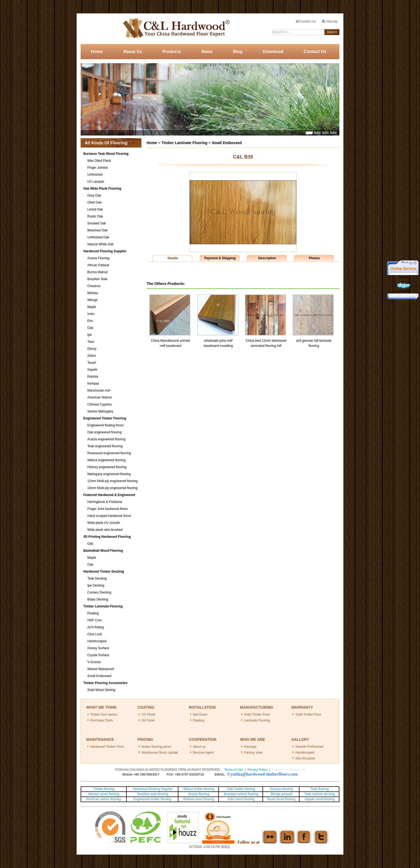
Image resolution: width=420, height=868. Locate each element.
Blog (238, 52)
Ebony (92, 349)
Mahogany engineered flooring (109, 474)
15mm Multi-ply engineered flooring (112, 488)
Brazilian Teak (97, 279)
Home (97, 52)
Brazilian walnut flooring (241, 794)
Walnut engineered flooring (106, 460)
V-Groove (94, 662)
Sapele (92, 370)
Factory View (253, 753)
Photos (314, 258)
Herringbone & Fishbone (105, 502)
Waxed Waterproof (101, 669)
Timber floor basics (104, 715)
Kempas (93, 384)
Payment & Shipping (220, 258)
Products (172, 52)
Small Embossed (99, 676)
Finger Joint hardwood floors (108, 509)
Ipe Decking (96, 585)
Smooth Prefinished (309, 747)
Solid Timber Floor (257, 715)
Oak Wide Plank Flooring (102, 189)
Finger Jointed (97, 168)
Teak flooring (320, 789)
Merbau (93, 293)
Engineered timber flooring (152, 799)
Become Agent (203, 753)
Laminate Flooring (257, 720)
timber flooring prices (156, 747)
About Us (132, 52)
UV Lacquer (96, 182)
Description (267, 258)
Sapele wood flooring (320, 799)
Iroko (91, 314)
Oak (90, 328)
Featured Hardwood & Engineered (109, 495)
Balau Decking (98, 599)
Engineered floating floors (106, 425)
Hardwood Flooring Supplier (105, 251)
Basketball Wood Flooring (103, 551)
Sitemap (330, 21)
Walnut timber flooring (199, 789)
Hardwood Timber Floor (107, 747)
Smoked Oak (97, 223)
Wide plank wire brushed (105, 530)
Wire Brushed (305, 758)
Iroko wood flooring (241, 799)
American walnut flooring (104, 799)
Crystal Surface (98, 655)
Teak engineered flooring (105, 446)
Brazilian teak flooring (152, 794)
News (207, 52)
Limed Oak (95, 209)
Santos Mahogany (100, 411)
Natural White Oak (100, 244)
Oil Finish (148, 720)
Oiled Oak (94, 202)
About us (199, 747)
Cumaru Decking (99, 592)
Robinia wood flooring (199, 799)
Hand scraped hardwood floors (109, 516)
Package (250, 747)
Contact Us (306, 21)
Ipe (90, 335)
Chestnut (94, 286)
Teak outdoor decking (320, 794)
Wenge (92, 300)
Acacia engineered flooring (106, 439)
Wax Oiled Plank (99, 161)
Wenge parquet (282, 794)
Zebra (91, 356)
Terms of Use (234, 770)
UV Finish (148, 715)
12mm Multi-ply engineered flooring (112, 481)
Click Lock (95, 634)
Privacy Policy (258, 770)
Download (273, 52)
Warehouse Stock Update (160, 753)
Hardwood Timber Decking (104, 572)
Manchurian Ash (99, 390)
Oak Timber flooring (241, 789)
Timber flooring (104, 789)
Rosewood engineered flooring (109, 453)
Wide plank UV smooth (104, 523)
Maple (92, 307)
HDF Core (95, 620)
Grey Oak (94, 196)
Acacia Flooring (98, 258)
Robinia (93, 377)
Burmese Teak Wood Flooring (106, 154)
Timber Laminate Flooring (103, 606)
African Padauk (98, 265)
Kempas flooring (281, 789)
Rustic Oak (95, 216)
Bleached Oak (97, 230)
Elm (90, 321)
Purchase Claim (102, 720)
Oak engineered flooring (104, 432)
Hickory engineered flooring (107, 467)
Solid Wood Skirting (101, 690)
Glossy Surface (98, 648)
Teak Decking (97, 578)
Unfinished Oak (98, 237)
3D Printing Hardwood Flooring (107, 537)
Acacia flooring (199, 794)
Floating (93, 613)
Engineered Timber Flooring (105, 418)
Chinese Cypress (100, 404)
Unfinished (95, 175)
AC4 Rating (95, 627)
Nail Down (200, 715)
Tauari (92, 363)
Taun (91, 342)
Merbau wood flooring (104, 794)
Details (173, 258)
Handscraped (97, 641)
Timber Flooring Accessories (105, 683)
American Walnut (100, 397)
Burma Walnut (97, 272)
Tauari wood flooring (281, 799)
